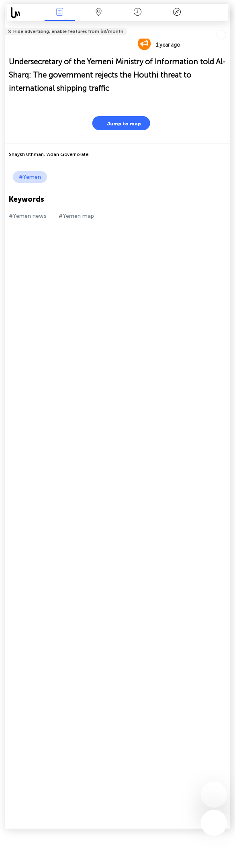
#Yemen (30, 177)
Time (138, 13)
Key (177, 13)
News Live (60, 13)
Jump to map (119, 123)
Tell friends (227, 26)
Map (99, 13)
